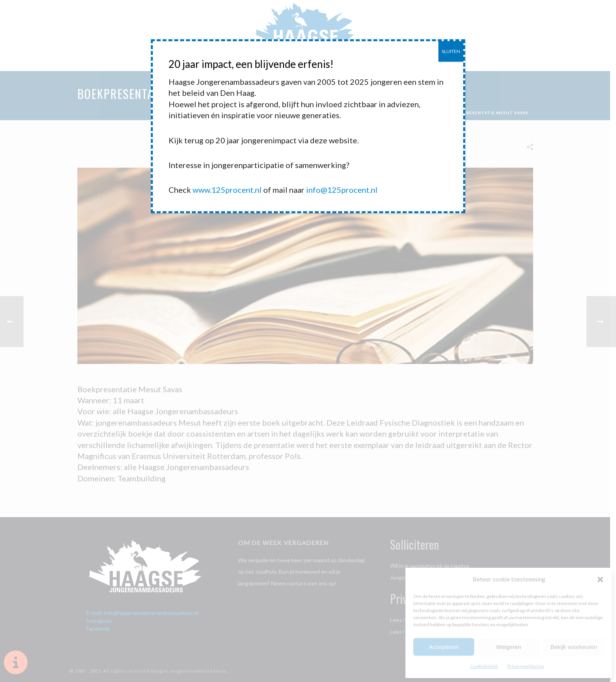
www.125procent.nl (227, 190)
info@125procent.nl (342, 190)
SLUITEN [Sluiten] (451, 51)
